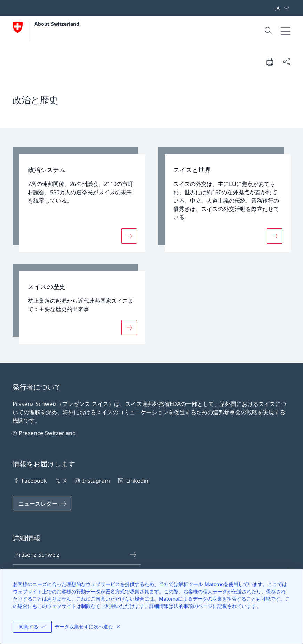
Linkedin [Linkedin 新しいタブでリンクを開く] (133, 481)
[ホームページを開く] (46, 31)
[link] (79, 200)
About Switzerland (57, 24)
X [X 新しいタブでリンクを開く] (60, 481)
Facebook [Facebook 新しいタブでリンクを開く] (30, 481)
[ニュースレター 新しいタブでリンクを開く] (42, 504)
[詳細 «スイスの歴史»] (129, 328)
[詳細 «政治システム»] (129, 236)
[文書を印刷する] (270, 62)
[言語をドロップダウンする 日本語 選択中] (282, 8)
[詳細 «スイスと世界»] (274, 236)
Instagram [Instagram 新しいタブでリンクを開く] (92, 481)
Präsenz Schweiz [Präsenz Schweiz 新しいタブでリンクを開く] (76, 555)
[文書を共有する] (286, 62)
